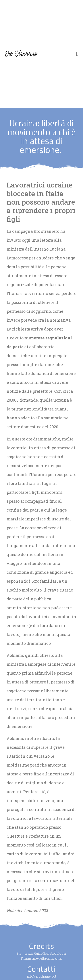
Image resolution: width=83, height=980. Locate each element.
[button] (77, 54)
